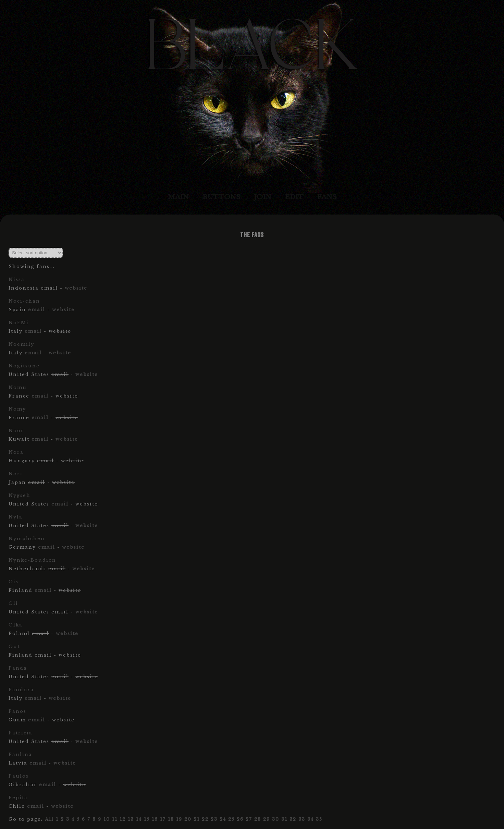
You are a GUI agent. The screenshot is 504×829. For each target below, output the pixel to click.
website (76, 288)
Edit (294, 197)
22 (205, 819)
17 (163, 819)
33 (302, 819)
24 (223, 819)
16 (155, 819)
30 (276, 819)
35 (319, 819)
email (37, 310)
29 (267, 819)
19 (179, 819)
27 (249, 819)
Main (178, 197)
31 (284, 819)
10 (107, 819)
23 (214, 819)
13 (131, 819)
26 (240, 819)
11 (115, 819)
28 (258, 819)
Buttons (221, 197)
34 (311, 819)
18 (171, 819)
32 (293, 819)
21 (197, 819)
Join (263, 197)
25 (231, 819)
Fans (327, 197)
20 (188, 819)
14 (139, 819)
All (49, 819)
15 (147, 819)
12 (123, 819)
